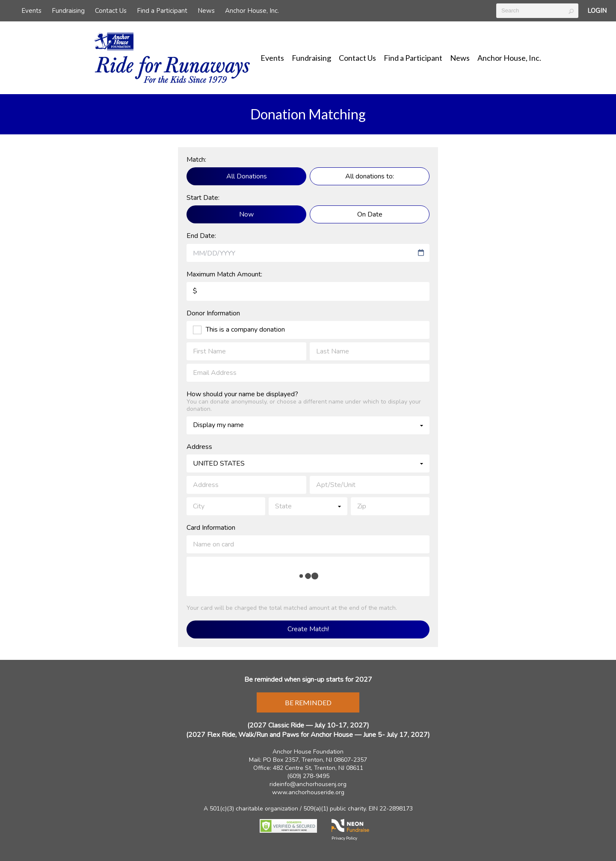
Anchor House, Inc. (252, 11)
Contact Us (111, 11)
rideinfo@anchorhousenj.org (308, 784)
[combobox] (304, 253)
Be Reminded (308, 702)
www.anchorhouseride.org (308, 792)
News (206, 11)
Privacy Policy (344, 838)
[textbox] (537, 11)
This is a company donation (245, 330)
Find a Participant (162, 11)
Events (31, 11)
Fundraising (68, 11)
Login (597, 11)
